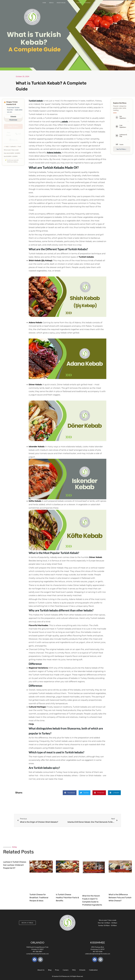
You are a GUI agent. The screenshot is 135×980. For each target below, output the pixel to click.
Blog (95, 3)
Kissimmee (13, 120)
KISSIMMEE (98, 942)
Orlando (13, 117)
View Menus (9, 134)
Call (18, 134)
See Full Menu (122, 149)
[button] (70, 793)
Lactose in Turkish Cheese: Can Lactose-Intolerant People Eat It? (15, 865)
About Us (103, 3)
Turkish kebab (36, 101)
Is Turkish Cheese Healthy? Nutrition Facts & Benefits (67, 898)
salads (65, 122)
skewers (91, 235)
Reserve (13, 140)
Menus (51, 3)
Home (44, 3)
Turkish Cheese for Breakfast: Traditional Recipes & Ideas (39, 898)
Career (79, 3)
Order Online (61, 3)
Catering (87, 3)
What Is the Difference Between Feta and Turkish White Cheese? (120, 898)
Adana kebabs (54, 153)
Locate (71, 3)
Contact (112, 3)
